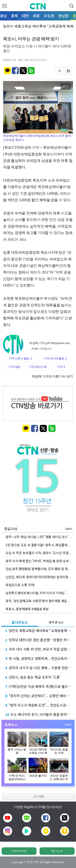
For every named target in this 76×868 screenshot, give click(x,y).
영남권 (63, 16)
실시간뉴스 (20, 622)
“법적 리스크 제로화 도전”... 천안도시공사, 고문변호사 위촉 (39, 705)
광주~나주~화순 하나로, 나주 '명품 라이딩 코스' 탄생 (40, 537)
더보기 (69, 529)
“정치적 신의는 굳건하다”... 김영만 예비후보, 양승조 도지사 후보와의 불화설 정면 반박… (39, 696)
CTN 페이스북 (38, 367)
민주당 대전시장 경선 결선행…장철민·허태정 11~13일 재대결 (39, 640)
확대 (66, 86)
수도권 (49, 16)
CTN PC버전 (19, 851)
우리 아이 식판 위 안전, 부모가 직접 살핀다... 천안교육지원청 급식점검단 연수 (39, 649)
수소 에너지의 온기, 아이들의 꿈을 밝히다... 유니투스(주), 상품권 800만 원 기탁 (39, 714)
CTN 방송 (15, 367)
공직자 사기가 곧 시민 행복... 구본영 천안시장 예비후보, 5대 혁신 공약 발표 (39, 668)
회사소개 (57, 851)
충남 (3, 16)
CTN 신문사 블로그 (21, 359)
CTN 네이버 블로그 (55, 359)
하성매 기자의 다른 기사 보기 (52, 376)
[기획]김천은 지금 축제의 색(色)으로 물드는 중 (39, 686)
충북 (14, 16)
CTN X (61, 367)
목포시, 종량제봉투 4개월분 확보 (27, 609)
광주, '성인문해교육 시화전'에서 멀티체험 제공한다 (39, 601)
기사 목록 (39, 796)
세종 (36, 16)
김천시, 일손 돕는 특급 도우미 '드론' (33, 677)
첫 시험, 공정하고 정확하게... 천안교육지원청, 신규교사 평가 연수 (39, 658)
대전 (25, 16)
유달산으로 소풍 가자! (20, 585)
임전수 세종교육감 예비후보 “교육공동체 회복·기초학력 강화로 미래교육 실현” (39, 630)
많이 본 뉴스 (56, 622)
